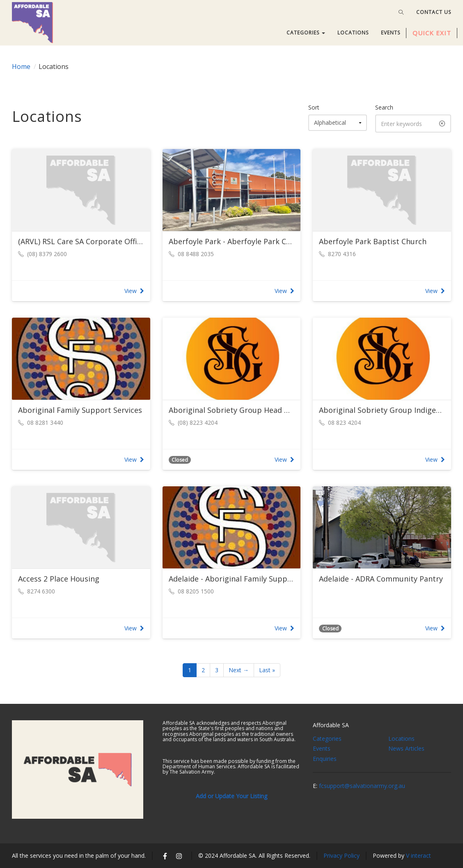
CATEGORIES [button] (306, 33)
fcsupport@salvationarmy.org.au (362, 786)
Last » (267, 670)
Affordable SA (331, 725)
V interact (418, 855)
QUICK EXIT (432, 33)
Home (21, 66)
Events (322, 748)
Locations (401, 739)
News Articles (406, 748)
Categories (327, 739)
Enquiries (325, 759)
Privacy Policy (342, 855)
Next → (239, 670)
